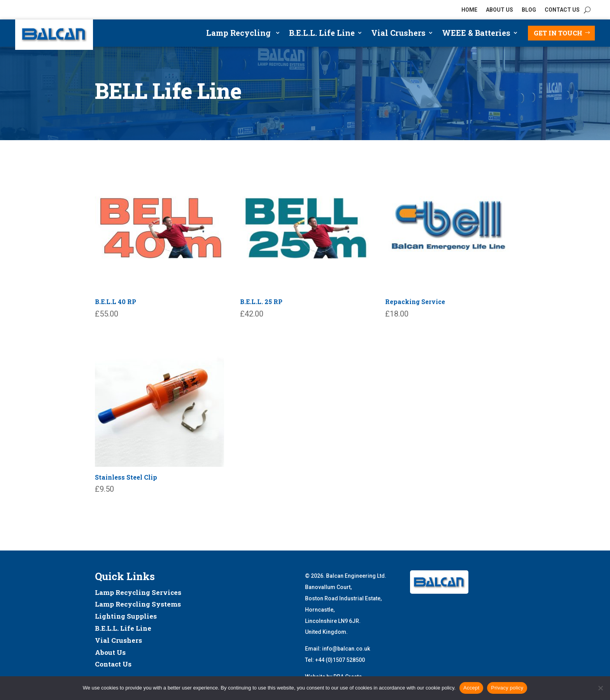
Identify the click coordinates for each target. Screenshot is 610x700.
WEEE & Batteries (476, 34)
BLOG (529, 10)
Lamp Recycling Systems (138, 604)
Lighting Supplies (126, 616)
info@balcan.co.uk (346, 649)
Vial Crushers (398, 34)
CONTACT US (562, 10)
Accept (471, 688)
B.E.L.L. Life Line (322, 34)
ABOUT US (500, 10)
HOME (469, 10)
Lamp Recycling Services (138, 592)
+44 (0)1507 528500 (340, 660)
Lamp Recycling (239, 34)
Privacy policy (507, 688)
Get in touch (558, 33)
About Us (110, 652)
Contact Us (113, 664)
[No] (600, 688)
